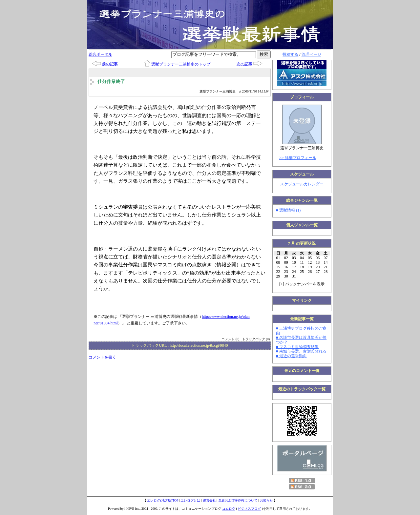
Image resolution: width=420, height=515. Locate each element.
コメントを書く (102, 357)
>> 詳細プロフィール (298, 158)
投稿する (290, 54)
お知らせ (266, 500)
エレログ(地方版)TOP (163, 500)
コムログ (229, 509)
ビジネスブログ (249, 509)
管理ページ (311, 54)
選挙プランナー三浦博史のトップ (181, 64)
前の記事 (110, 64)
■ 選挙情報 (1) (288, 210)
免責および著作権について (238, 500)
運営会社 (209, 500)
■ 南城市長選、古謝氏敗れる (301, 351)
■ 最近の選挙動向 (291, 356)
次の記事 (244, 64)
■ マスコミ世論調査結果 (297, 347)
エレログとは (190, 500)
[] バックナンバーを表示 (302, 284)
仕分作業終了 (111, 82)
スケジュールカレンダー (302, 184)
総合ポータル (100, 54)
